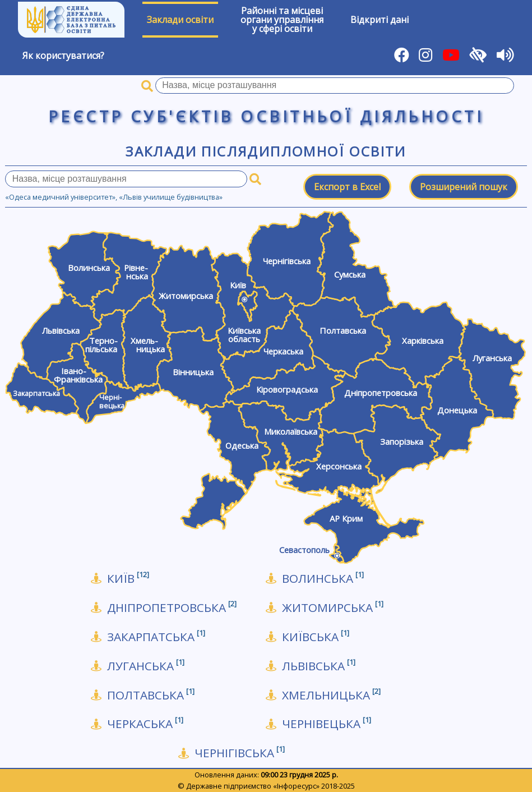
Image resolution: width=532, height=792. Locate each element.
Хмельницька (331, 695)
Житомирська (333, 608)
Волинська (323, 579)
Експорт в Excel (347, 187)
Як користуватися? (63, 56)
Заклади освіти (180, 20)
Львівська (319, 666)
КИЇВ (128, 579)
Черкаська (145, 724)
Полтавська (151, 695)
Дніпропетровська (172, 608)
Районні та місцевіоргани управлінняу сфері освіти (282, 20)
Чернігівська (240, 753)
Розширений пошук (464, 187)
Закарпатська (156, 637)
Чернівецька (327, 724)
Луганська (146, 666)
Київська (316, 637)
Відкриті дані (380, 20)
